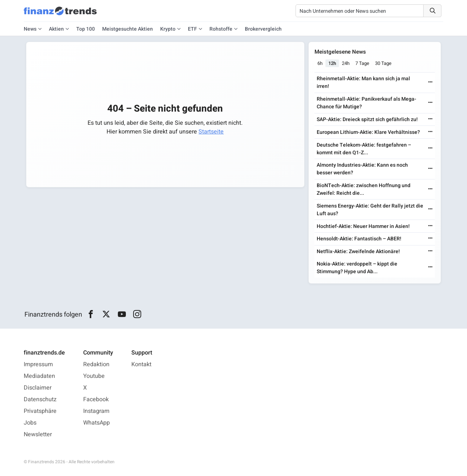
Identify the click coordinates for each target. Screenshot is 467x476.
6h (320, 63)
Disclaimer (38, 388)
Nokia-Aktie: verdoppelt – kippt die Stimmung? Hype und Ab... (357, 268)
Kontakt (141, 364)
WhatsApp (97, 423)
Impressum (38, 364)
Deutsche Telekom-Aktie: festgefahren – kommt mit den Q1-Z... (364, 149)
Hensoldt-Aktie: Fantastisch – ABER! (359, 239)
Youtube (94, 376)
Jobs (30, 423)
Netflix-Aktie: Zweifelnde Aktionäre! (358, 251)
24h (346, 63)
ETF (192, 29)
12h (332, 63)
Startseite (211, 132)
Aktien (56, 29)
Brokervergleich (263, 29)
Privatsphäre (40, 411)
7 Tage (362, 63)
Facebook (96, 399)
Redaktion (96, 364)
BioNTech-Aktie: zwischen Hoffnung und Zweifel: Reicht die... (364, 189)
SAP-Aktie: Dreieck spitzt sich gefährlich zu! (367, 119)
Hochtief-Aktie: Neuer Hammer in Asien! (363, 226)
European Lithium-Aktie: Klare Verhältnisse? (368, 132)
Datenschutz (40, 399)
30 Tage (383, 63)
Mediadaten (39, 376)
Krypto (168, 29)
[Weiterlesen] (431, 83)
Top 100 (86, 29)
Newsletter (38, 434)
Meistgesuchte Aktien (128, 29)
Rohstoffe (221, 29)
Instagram (96, 411)
